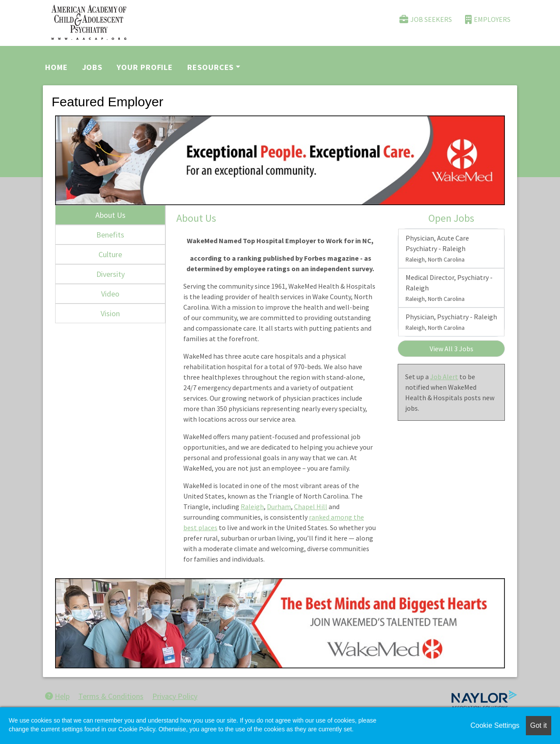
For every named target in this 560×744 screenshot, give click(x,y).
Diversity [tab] (110, 274)
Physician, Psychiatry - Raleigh (451, 322)
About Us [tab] (110, 215)
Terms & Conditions (111, 696)
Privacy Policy (175, 696)
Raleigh (252, 506)
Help (57, 696)
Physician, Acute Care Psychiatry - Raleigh (437, 248)
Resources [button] (210, 67)
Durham (279, 506)
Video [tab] (110, 294)
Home (56, 67)
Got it (539, 725)
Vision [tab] (110, 313)
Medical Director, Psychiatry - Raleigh (449, 288)
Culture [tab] (110, 254)
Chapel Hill (311, 506)
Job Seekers (426, 19)
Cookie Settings (495, 725)
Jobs (93, 67)
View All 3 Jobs (451, 349)
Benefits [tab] (110, 235)
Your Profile (145, 67)
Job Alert (444, 377)
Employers (488, 19)
